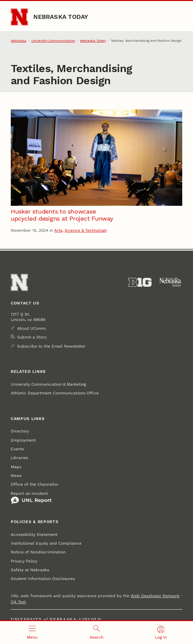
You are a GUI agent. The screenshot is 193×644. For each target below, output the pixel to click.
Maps (16, 467)
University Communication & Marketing (48, 384)
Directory (20, 431)
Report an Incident (31, 498)
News (16, 476)
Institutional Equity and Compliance (46, 543)
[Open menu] (32, 633)
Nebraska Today (61, 17)
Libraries (19, 458)
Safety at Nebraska (30, 570)
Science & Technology (86, 230)
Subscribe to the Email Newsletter (51, 346)
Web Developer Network (155, 596)
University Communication (53, 40)
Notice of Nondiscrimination (38, 552)
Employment (23, 440)
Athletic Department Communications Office (55, 393)
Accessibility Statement (34, 535)
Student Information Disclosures (43, 579)
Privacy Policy (24, 561)
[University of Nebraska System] (171, 282)
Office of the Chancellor (35, 484)
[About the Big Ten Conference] (140, 282)
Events (17, 449)
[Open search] (96, 633)
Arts (58, 230)
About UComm (31, 328)
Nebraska (19, 40)
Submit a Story (32, 337)
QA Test (18, 602)
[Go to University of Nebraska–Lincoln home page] (19, 17)
